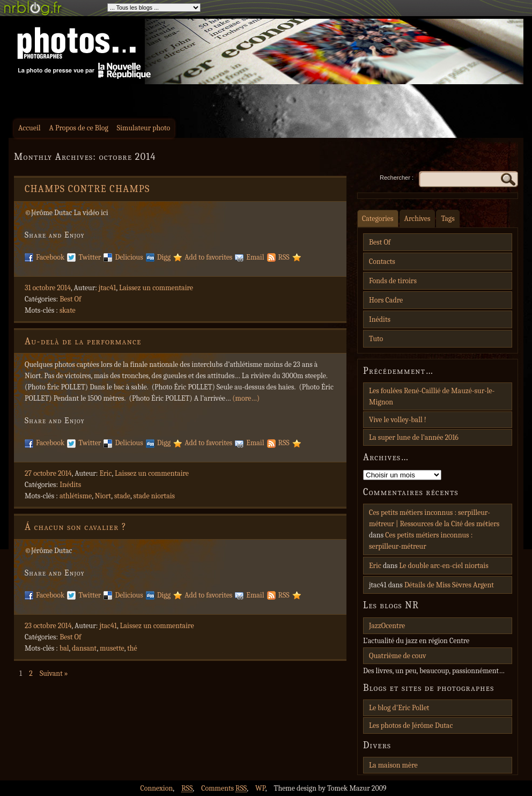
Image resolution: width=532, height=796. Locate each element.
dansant (84, 648)
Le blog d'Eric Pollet (399, 708)
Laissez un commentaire (156, 288)
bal (64, 648)
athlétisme (76, 496)
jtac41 (108, 288)
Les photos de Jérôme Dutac (411, 725)
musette (112, 648)
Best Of (70, 299)
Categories (378, 219)
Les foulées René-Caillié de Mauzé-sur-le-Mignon (432, 396)
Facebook (50, 257)
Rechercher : (397, 178)
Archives (418, 219)
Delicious (129, 257)
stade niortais (154, 496)
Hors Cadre (386, 300)
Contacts (382, 261)
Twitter (90, 257)
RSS (284, 257)
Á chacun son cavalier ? (76, 527)
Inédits (70, 485)
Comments (224, 788)
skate (68, 310)
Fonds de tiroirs (393, 281)
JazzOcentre (387, 626)
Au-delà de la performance (83, 341)
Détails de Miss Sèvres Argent (449, 585)
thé (132, 648)
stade (122, 496)
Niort (103, 496)
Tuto (376, 339)
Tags (448, 219)
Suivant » (54, 673)
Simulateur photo (143, 128)
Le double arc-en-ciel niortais (444, 566)
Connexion (156, 788)
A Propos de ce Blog (79, 128)
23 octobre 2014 (48, 626)
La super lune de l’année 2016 (414, 437)
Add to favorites (208, 257)
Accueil (29, 128)
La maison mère (393, 765)
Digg (164, 257)
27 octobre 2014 (48, 473)
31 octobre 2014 (48, 288)
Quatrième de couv (397, 656)
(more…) (246, 398)
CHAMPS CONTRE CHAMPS (87, 189)
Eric (106, 473)
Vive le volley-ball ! (398, 420)
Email (255, 257)
